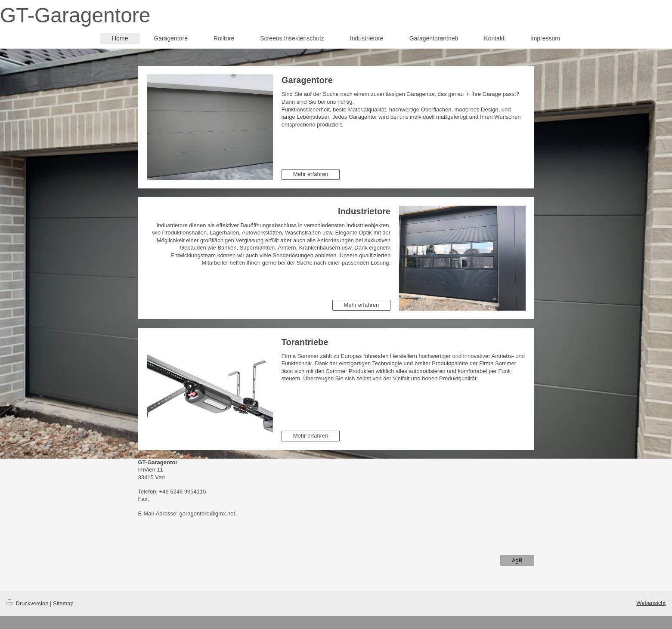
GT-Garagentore (75, 15)
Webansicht (651, 603)
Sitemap (63, 603)
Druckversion (28, 603)
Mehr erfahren (311, 174)
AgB (517, 560)
